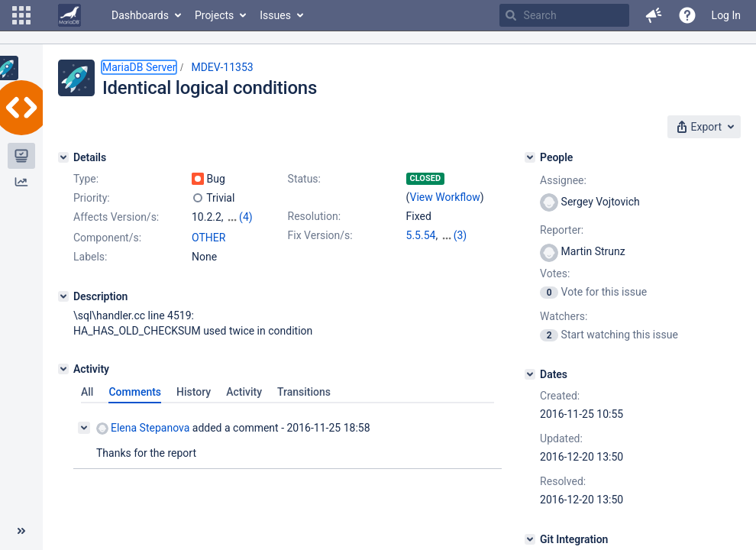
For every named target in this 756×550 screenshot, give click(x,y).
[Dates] (530, 374)
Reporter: (562, 230)
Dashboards (140, 15)
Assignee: (563, 180)
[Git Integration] (530, 539)
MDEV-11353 (222, 67)
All (87, 392)
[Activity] (63, 369)
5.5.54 (421, 235)
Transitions (304, 392)
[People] (530, 157)
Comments (135, 392)
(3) (460, 235)
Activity (244, 392)
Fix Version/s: (320, 235)
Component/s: (107, 238)
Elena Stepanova (143, 428)
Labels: (90, 257)
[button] (21, 15)
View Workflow (445, 197)
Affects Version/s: (116, 217)
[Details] (63, 157)
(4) (246, 217)
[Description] (63, 296)
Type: (86, 179)
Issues (275, 15)
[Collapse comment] (84, 428)
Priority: (92, 198)
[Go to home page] (69, 15)
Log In (726, 15)
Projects (214, 15)
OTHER (208, 238)
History (194, 392)
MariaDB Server (139, 67)
